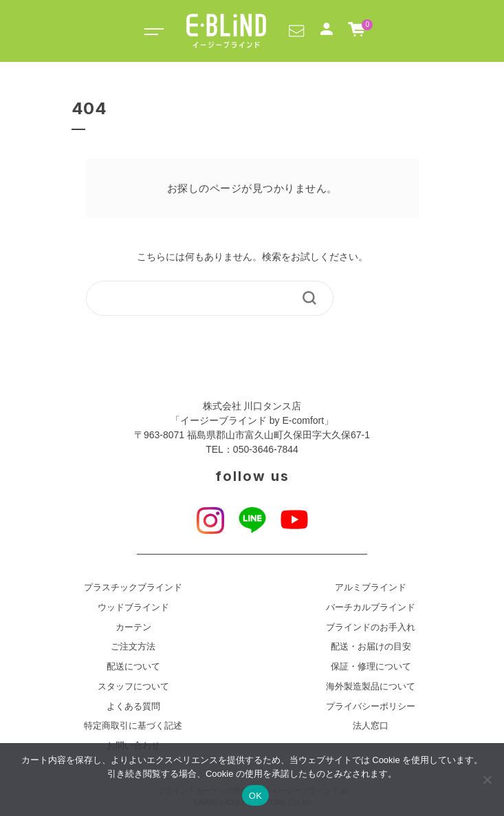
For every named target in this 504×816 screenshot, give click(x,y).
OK (255, 796)
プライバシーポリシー (371, 707)
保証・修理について (371, 667)
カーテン (133, 627)
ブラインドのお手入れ (371, 627)
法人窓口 (371, 726)
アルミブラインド (371, 588)
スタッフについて (133, 687)
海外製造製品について (371, 687)
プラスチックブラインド (133, 588)
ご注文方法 (133, 647)
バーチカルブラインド (371, 608)
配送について (133, 667)
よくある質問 (133, 707)
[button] (296, 30)
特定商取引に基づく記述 (133, 726)
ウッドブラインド (133, 608)
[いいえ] (487, 780)
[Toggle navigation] (152, 31)
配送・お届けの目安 (371, 647)
